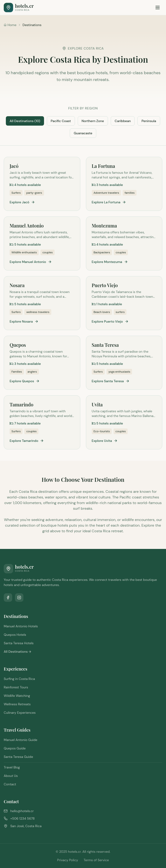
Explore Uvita (105, 441)
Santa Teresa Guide (18, 757)
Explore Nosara (24, 321)
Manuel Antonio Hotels (21, 626)
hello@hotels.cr (22, 811)
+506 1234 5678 (22, 818)
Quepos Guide (15, 748)
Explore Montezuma (110, 262)
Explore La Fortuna (109, 202)
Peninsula (149, 121)
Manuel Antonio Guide (20, 740)
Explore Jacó (22, 202)
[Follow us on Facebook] (8, 598)
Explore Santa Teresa (111, 381)
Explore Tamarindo (27, 441)
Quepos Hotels (15, 635)
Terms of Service (96, 860)
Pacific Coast (61, 121)
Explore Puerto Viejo (110, 321)
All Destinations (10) (25, 121)
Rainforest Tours (16, 687)
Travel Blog (12, 767)
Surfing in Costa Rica (19, 679)
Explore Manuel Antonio (31, 262)
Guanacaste (83, 133)
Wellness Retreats (17, 704)
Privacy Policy (68, 860)
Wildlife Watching (17, 696)
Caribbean (123, 121)
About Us (11, 776)
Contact (10, 784)
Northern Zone (93, 121)
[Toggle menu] (158, 8)
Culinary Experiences (20, 713)
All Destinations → (17, 652)
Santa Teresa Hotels (19, 643)
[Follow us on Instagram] (19, 598)
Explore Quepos (25, 381)
